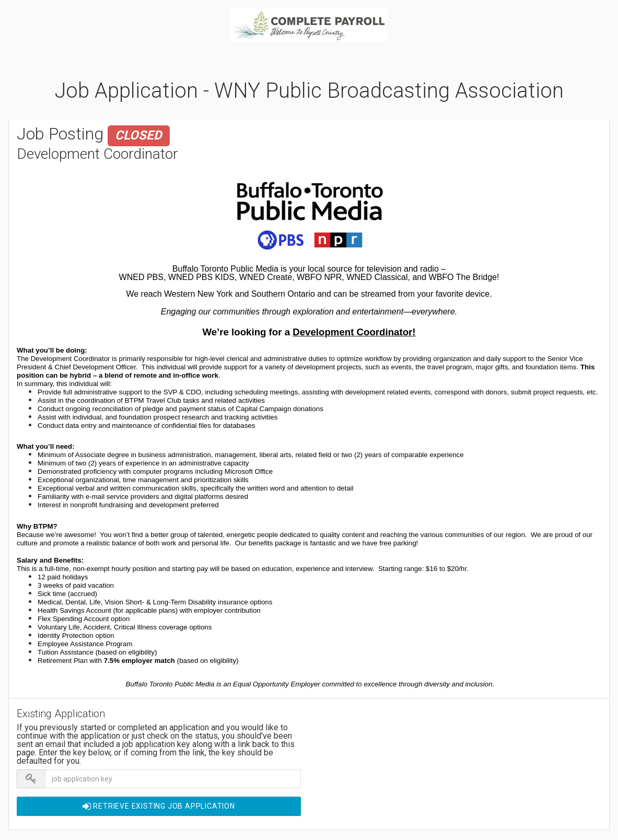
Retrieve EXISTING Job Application (159, 806)
